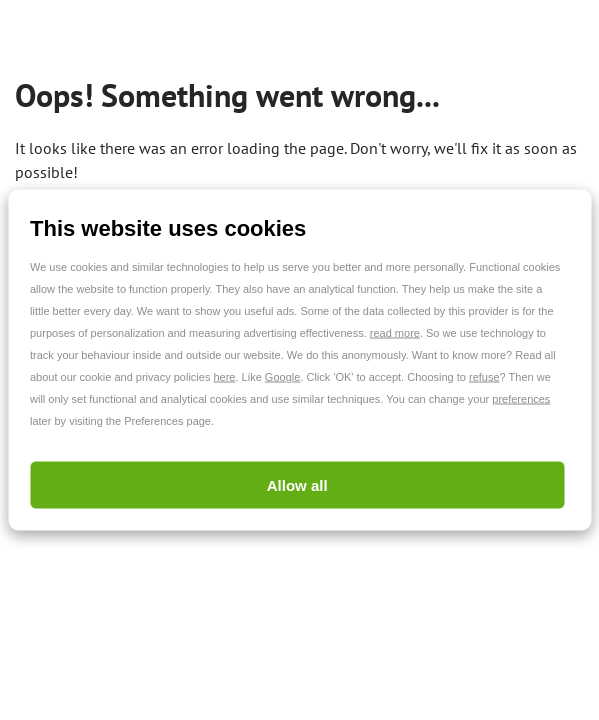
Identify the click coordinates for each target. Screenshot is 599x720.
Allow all (297, 485)
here (224, 377)
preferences (521, 399)
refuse (484, 377)
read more (395, 333)
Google (282, 377)
